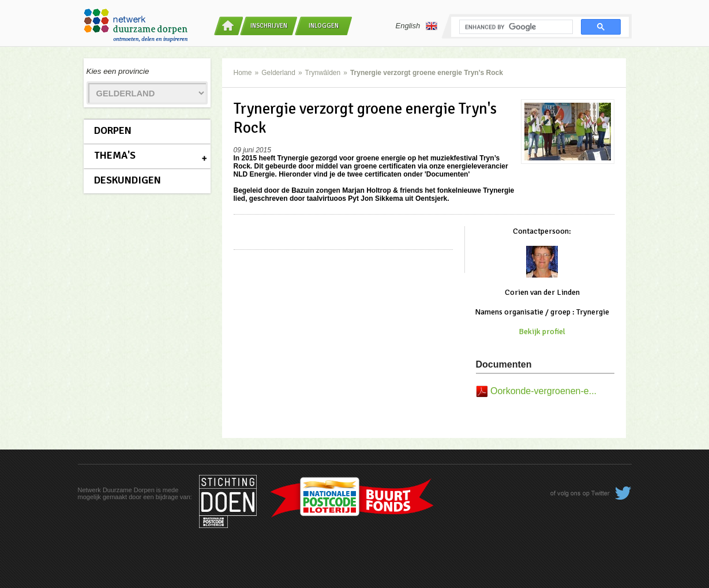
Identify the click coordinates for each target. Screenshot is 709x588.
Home (243, 73)
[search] (515, 27)
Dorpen (113, 130)
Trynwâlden (323, 73)
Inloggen (324, 26)
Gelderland (278, 73)
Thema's (115, 155)
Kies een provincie (118, 71)
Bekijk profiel (542, 332)
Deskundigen (127, 180)
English (417, 26)
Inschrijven (269, 26)
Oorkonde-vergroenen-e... (543, 391)
